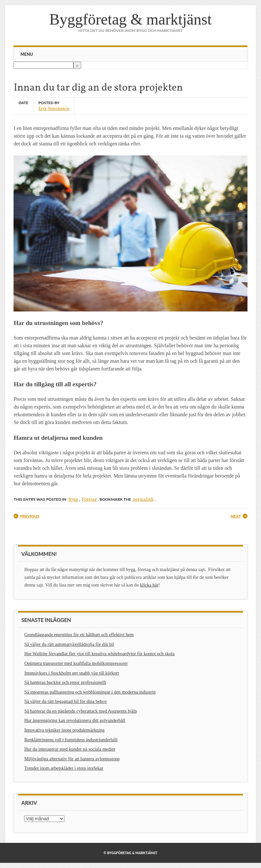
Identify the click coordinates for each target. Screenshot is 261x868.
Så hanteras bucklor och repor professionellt (65, 682)
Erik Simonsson (54, 108)
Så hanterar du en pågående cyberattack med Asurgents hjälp (81, 711)
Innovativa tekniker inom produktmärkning (64, 730)
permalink (143, 500)
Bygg (73, 500)
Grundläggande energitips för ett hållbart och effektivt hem (79, 635)
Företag (89, 500)
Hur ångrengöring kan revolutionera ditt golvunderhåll (75, 720)
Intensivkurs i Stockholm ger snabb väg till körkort (72, 673)
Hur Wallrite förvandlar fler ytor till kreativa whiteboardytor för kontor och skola (99, 654)
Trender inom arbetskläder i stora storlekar (64, 768)
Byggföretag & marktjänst (130, 19)
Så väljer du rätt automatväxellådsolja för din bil (69, 644)
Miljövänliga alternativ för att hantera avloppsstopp (72, 759)
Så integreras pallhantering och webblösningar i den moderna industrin (90, 692)
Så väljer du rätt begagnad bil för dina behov (66, 701)
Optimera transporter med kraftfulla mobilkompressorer (76, 663)
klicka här (149, 585)
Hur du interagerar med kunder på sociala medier (70, 749)
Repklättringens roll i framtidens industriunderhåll (71, 740)
